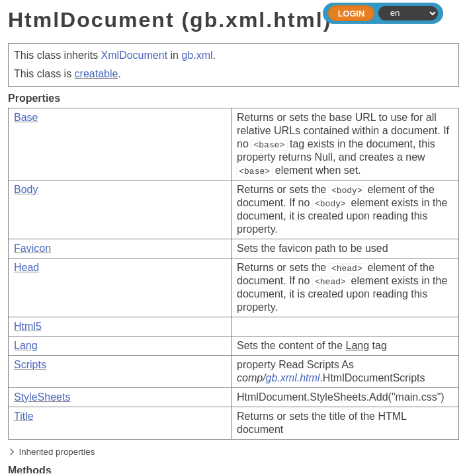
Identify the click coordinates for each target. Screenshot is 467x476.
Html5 (28, 326)
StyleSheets (42, 397)
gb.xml (197, 55)
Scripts (30, 365)
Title (24, 416)
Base (26, 117)
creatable (97, 74)
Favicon (32, 248)
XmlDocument (134, 55)
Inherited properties (57, 452)
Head (26, 267)
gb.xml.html (293, 378)
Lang (26, 345)
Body (26, 189)
